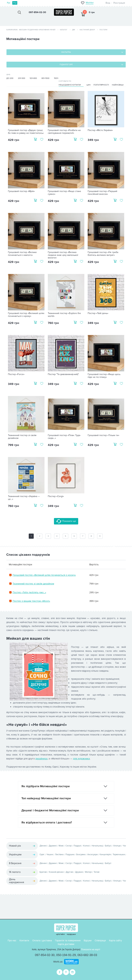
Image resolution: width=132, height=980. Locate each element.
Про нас (12, 940)
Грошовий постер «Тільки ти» (103, 435)
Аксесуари (92, 855)
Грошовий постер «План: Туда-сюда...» (64, 437)
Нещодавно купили (70, 85)
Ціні (88, 85)
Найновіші (118, 85)
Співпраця (100, 940)
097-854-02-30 (45, 955)
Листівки (59, 855)
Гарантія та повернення (68, 940)
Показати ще (66, 521)
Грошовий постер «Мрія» (21, 191)
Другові (69, 872)
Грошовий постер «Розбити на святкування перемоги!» (64, 132)
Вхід (108, 3)
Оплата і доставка (42, 940)
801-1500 (45, 78)
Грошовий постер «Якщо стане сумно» (64, 193)
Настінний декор (87, 30)
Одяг (42, 855)
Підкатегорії (66, 65)
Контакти (24, 940)
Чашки (50, 855)
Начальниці (97, 846)
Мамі (61, 846)
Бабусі (108, 846)
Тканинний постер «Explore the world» (64, 315)
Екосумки (81, 855)
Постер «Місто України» (100, 130)
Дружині (53, 846)
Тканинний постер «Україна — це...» (24, 498)
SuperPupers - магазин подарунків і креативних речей (31, 30)
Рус (9, 3)
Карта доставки (66, 944)
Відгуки (88, 940)
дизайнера (41, 759)
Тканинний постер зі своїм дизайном (22, 437)
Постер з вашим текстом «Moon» (31, 601)
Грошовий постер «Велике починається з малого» (22, 254)
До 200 (10, 78)
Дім (73, 30)
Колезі (86, 846)
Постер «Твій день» (98, 313)
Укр (15, 3)
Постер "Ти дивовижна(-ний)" (63, 374)
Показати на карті (91, 949)
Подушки (70, 855)
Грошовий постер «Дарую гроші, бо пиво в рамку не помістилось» (26, 132)
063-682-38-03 (87, 955)
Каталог (64, 30)
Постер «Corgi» (56, 496)
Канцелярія (105, 855)
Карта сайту (115, 940)
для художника (81, 759)
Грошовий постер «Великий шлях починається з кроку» (26, 315)
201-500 (22, 78)
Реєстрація (119, 3)
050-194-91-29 (66, 955)
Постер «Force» (16, 374)
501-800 (33, 78)
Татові (97, 872)
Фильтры (66, 52)
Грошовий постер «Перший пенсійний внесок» (102, 193)
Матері (88, 872)
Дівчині (43, 846)
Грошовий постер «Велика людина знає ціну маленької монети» (63, 255)
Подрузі (77, 846)
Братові (43, 872)
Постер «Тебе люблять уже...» (29, 592)
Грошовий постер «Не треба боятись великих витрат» (103, 254)
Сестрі (68, 846)
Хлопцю (117, 846)
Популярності (101, 85)
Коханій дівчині (56, 872)
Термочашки (119, 855)
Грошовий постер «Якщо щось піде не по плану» (104, 376)
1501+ (56, 78)
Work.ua (58, 962)
